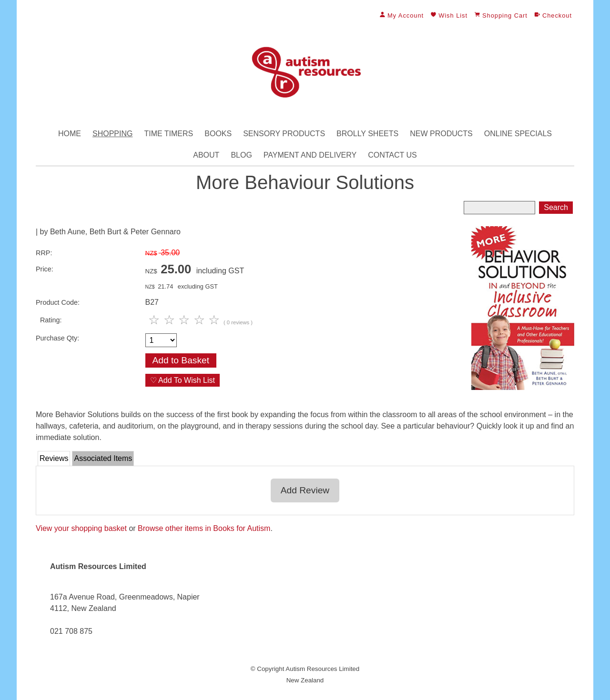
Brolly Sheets (367, 134)
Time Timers (168, 134)
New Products (441, 134)
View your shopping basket (81, 528)
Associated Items (103, 458)
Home (70, 134)
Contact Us (392, 155)
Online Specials (518, 134)
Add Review (305, 490)
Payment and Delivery (310, 155)
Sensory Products (284, 134)
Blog (241, 155)
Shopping (112, 134)
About (206, 155)
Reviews (54, 458)
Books (218, 134)
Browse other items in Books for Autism (204, 528)
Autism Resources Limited (322, 669)
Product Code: (58, 302)
